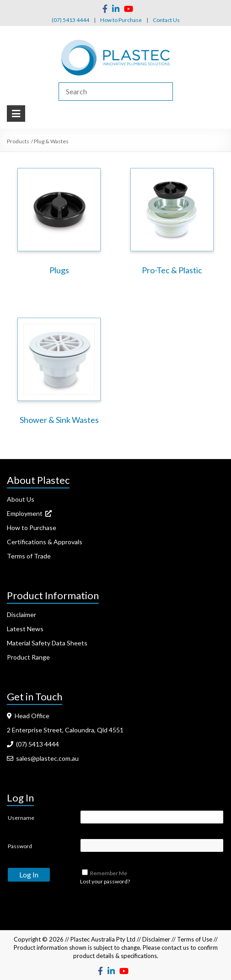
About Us (21, 499)
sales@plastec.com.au (43, 758)
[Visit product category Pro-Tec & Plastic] (172, 224)
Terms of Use (195, 939)
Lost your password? (105, 881)
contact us (175, 948)
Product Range (28, 657)
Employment (29, 513)
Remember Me (109, 873)
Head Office (28, 716)
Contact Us (166, 20)
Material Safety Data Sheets (47, 643)
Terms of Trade (29, 556)
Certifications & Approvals (45, 542)
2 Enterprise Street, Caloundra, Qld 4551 (65, 730)
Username (21, 818)
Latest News (25, 629)
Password (20, 846)
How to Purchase (121, 20)
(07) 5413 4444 (70, 20)
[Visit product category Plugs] (59, 224)
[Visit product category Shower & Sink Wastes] (59, 374)
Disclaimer (21, 615)
